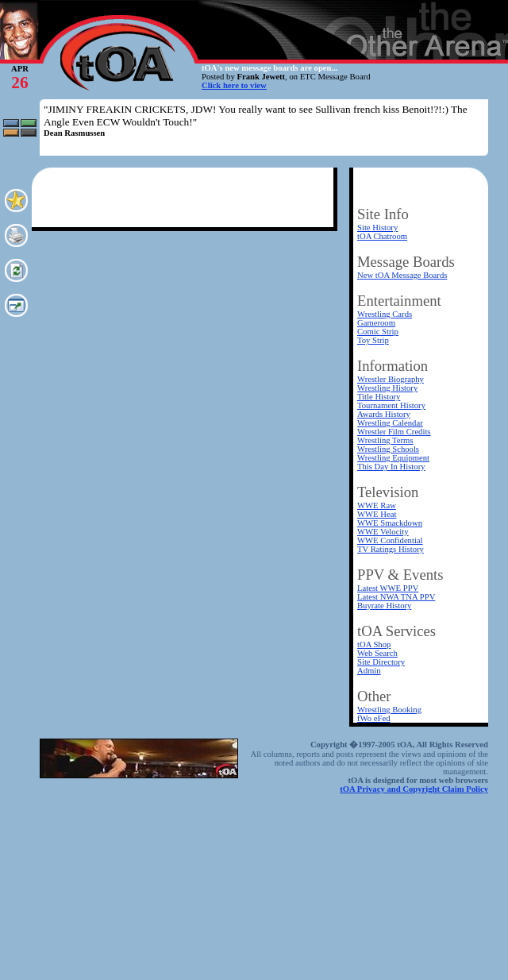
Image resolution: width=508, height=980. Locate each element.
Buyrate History (384, 606)
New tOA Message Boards (402, 275)
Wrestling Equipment (393, 458)
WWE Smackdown (390, 523)
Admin (369, 671)
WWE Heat (377, 514)
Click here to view (234, 85)
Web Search (377, 653)
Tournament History (391, 405)
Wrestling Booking (389, 710)
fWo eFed (373, 718)
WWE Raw (377, 505)
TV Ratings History (391, 549)
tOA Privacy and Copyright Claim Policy (414, 789)
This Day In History (391, 467)
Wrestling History (387, 388)
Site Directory (381, 662)
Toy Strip (373, 340)
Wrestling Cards (385, 314)
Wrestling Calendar (390, 423)
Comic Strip (378, 332)
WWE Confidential (390, 540)
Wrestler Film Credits (394, 432)
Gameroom (376, 323)
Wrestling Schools (388, 449)
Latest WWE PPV (388, 588)
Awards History (384, 414)
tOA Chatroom (382, 236)
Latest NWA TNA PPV (396, 597)
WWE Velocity (383, 532)
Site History (377, 228)
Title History (379, 397)
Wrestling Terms (385, 440)
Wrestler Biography (391, 379)
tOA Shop (374, 644)
